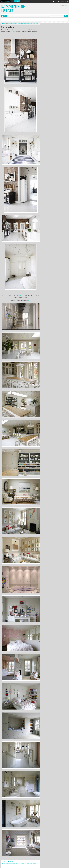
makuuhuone (14, 863)
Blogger (66, 5)
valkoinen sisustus (7, 865)
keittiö (4, 863)
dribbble (65, 1)
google (58, 1)
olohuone (19, 863)
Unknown (12, 861)
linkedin (63, 1)
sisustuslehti (35, 863)
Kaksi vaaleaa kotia (7, 27)
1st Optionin (20, 296)
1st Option (29, 300)
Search (66, 16)
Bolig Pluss (13, 31)
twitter (54, 1)
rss (61, 1)
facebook (56, 1)
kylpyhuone (8, 863)
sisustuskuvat (29, 863)
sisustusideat (24, 863)
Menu (18, 1)
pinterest (68, 1)
